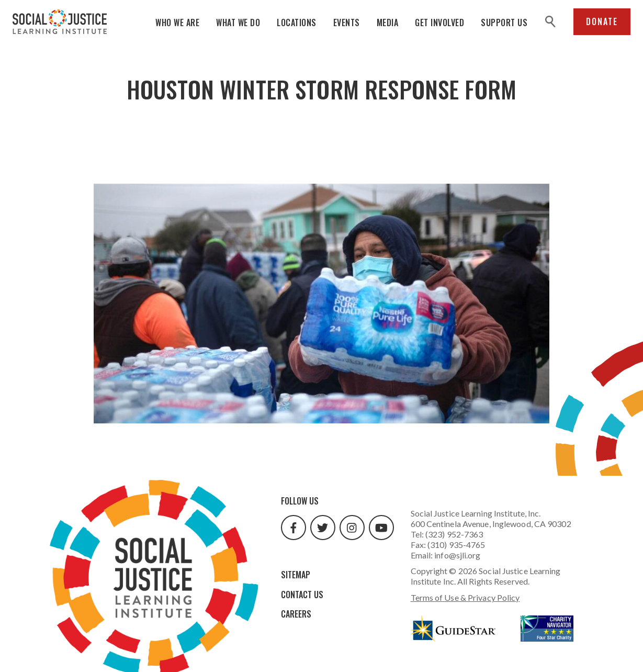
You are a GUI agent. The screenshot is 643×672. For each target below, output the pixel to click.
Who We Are (177, 23)
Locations (297, 23)
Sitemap (296, 575)
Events (347, 23)
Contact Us (302, 595)
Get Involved (439, 23)
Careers (296, 614)
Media (388, 23)
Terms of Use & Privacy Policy (465, 597)
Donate (602, 21)
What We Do (238, 23)
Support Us (504, 23)
